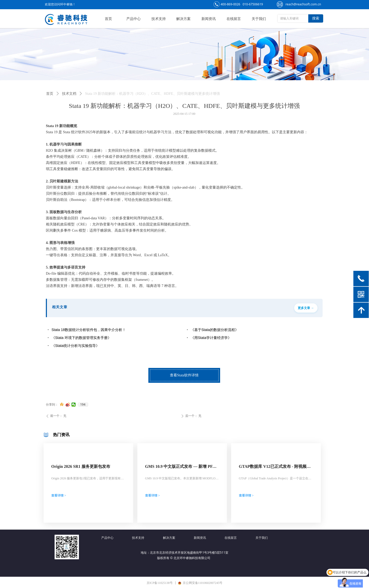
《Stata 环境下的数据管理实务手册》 (81, 338)
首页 (50, 94)
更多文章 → (306, 308)
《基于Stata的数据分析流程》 (215, 330)
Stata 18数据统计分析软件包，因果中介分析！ (89, 330)
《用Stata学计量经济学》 (211, 338)
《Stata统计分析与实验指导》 (75, 346)
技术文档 (69, 94)
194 (83, 405)
